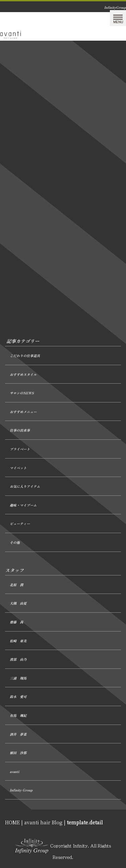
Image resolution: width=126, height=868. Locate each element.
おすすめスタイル (23, 374)
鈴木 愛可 (18, 697)
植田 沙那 (18, 753)
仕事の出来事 (20, 430)
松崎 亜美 (18, 641)
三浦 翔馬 (18, 678)
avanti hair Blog (43, 822)
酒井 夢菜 (18, 734)
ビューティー (20, 524)
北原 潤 (16, 585)
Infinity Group (21, 790)
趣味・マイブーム (23, 505)
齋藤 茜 (16, 622)
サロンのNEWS (22, 393)
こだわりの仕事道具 (25, 356)
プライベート (20, 449)
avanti (14, 771)
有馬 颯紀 (18, 715)
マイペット (18, 468)
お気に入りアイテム (25, 486)
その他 (15, 542)
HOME (12, 822)
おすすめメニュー (23, 412)
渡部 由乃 (18, 659)
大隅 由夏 (18, 603)
